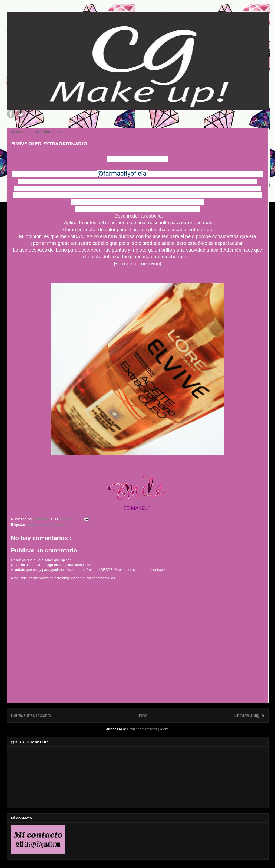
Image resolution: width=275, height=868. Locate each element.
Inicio (143, 715)
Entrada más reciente (31, 715)
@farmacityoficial (123, 174)
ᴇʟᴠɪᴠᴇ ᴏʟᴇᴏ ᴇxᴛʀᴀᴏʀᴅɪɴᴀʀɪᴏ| (49, 525)
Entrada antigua (249, 715)
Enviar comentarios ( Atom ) (148, 729)
